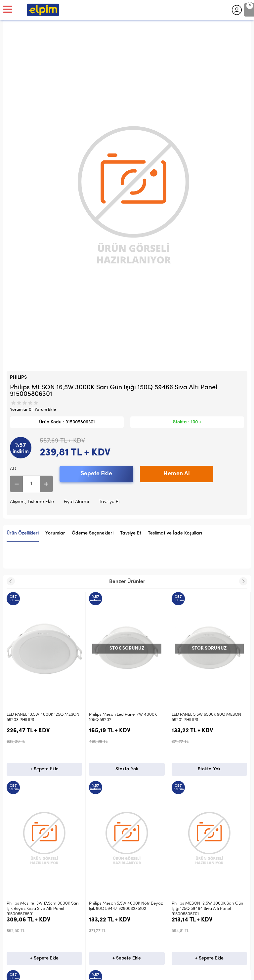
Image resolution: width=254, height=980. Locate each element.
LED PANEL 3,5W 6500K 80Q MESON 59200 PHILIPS (206, 717)
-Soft (93, 972)
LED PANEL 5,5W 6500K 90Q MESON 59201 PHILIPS (124, 717)
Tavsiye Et (109, 502)
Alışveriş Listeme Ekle (32, 502)
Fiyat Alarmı (76, 502)
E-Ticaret (107, 972)
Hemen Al (177, 474)
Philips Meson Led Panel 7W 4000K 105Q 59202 (41, 717)
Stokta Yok (44, 769)
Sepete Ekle (96, 474)
